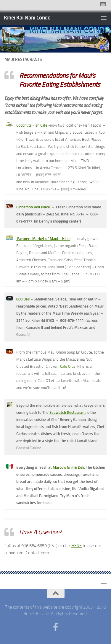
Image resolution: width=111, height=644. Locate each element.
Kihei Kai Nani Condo (27, 18)
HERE (77, 546)
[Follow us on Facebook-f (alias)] (56, 627)
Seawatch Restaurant (68, 412)
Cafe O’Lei (68, 366)
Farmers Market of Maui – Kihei (44, 239)
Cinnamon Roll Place (33, 207)
